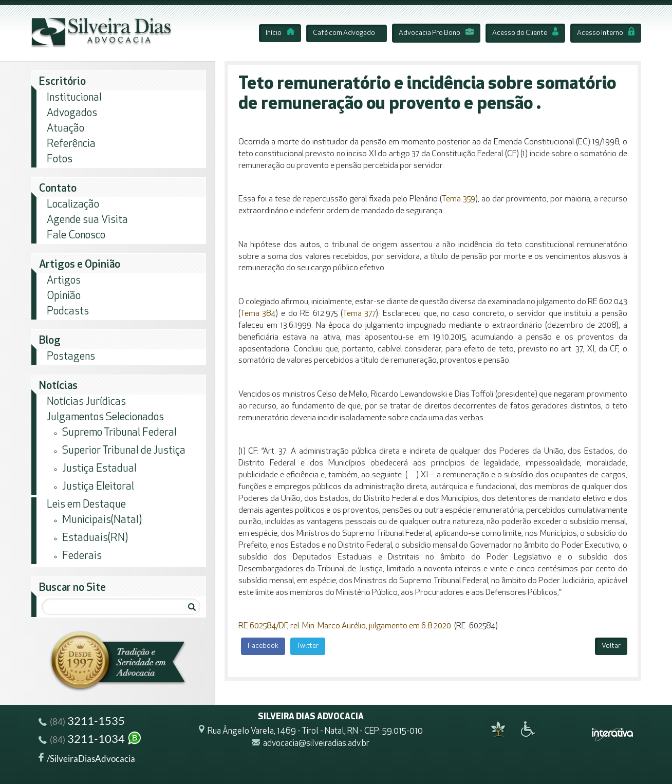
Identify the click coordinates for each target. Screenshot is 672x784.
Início (280, 33)
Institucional (74, 98)
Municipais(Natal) (102, 520)
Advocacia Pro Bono (436, 33)
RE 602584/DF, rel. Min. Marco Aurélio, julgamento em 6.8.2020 (345, 626)
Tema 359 (459, 199)
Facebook (263, 646)
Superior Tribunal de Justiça (124, 451)
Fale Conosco (76, 236)
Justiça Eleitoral (98, 487)
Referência (71, 144)
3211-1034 (90, 740)
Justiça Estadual (99, 469)
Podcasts (68, 312)
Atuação (66, 129)
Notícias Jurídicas (86, 402)
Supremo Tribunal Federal (119, 433)
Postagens (71, 357)
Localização (73, 205)
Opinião (64, 296)
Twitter (308, 646)
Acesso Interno (606, 33)
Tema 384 (258, 314)
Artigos (64, 281)
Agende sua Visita (87, 220)
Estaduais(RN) (95, 538)
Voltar (611, 646)
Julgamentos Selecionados (105, 417)
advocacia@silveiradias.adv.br (316, 744)
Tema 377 (359, 314)
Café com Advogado (344, 33)
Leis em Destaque (86, 505)
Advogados (72, 113)
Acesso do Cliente (525, 33)
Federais (82, 556)
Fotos (60, 160)
